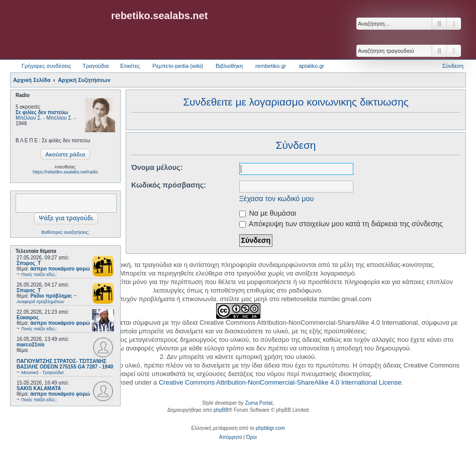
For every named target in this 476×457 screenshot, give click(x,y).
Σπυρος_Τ (29, 263)
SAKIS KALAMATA (39, 388)
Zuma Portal (258, 403)
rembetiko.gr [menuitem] (271, 66)
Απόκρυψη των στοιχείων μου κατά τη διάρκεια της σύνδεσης (341, 224)
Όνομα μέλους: (157, 167)
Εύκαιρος (28, 317)
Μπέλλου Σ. (29, 118)
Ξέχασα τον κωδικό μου (277, 199)
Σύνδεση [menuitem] (453, 66)
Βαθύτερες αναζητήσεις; (65, 232)
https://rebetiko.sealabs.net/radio (65, 172)
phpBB (221, 410)
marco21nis (31, 345)
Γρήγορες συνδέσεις (46, 66)
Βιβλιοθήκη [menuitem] (229, 66)
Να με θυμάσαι (268, 213)
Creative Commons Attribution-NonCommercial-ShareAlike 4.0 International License (280, 382)
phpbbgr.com (270, 428)
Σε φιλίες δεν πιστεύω (42, 112)
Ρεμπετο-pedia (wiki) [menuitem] (178, 66)
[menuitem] (230, 437)
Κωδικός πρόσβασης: (169, 185)
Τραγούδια (96, 66)
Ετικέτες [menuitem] (130, 66)
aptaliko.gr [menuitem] (311, 66)
